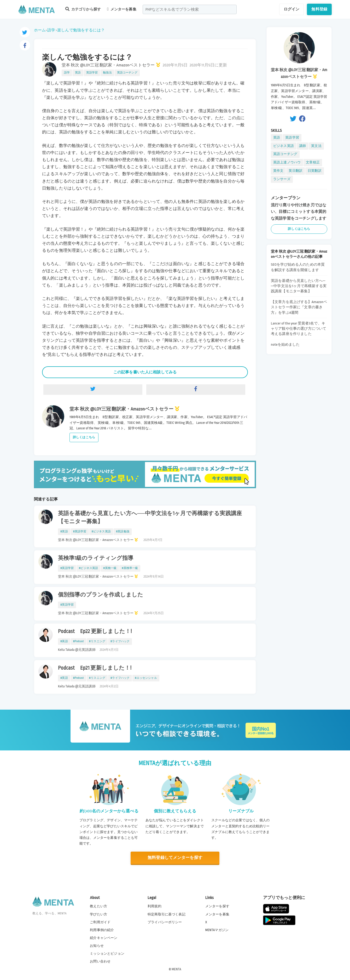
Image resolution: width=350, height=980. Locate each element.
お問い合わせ (100, 961)
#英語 (64, 532)
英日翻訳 (296, 171)
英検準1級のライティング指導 (96, 558)
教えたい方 (98, 906)
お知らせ (97, 946)
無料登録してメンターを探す (175, 858)
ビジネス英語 (284, 146)
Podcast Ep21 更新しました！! (95, 668)
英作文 (278, 171)
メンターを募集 (122, 9)
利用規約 (154, 906)
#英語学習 (80, 532)
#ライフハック (120, 641)
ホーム (40, 30)
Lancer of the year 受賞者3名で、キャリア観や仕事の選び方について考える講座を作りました (299, 329)
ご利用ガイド (100, 922)
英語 (78, 73)
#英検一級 (110, 568)
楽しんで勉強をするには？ (81, 30)
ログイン (292, 9)
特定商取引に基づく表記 (167, 914)
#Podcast (78, 641)
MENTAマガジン (217, 930)
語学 (51, 30)
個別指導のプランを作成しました (101, 595)
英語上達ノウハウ (287, 162)
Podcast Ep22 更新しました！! (95, 631)
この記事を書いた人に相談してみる (145, 372)
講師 (302, 146)
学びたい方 (98, 914)
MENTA (176, 969)
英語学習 (92, 73)
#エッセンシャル (146, 678)
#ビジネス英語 (101, 532)
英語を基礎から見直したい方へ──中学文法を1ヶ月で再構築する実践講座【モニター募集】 (150, 518)
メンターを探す (217, 906)
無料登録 (319, 9)
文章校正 (313, 162)
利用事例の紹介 (102, 930)
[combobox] (190, 9)
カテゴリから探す (83, 9)
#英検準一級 (130, 568)
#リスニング (97, 641)
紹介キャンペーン (104, 938)
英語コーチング (127, 73)
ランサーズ (282, 179)
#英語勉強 (123, 532)
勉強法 (107, 73)
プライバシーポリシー (165, 922)
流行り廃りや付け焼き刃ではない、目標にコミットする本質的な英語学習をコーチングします (299, 212)
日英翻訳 (315, 171)
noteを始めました (285, 344)
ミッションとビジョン (107, 954)
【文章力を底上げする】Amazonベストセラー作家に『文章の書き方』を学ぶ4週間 (299, 307)
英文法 (316, 146)
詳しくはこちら (84, 437)
